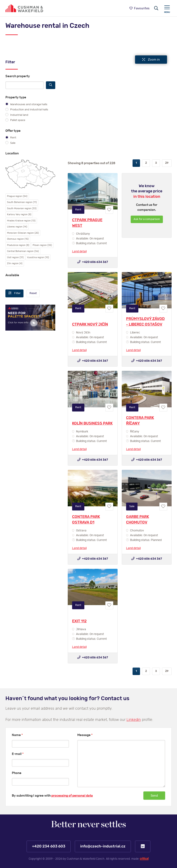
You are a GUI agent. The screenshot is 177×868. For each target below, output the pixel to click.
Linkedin (134, 720)
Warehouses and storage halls (26, 104)
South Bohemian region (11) (22, 202)
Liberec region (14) (17, 227)
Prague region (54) (17, 196)
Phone (17, 773)
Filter (14, 293)
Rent (11, 137)
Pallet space (15, 120)
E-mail (18, 754)
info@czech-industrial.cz (103, 846)
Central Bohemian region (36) (23, 251)
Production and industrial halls (27, 109)
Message (85, 735)
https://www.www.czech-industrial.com (24, 8)
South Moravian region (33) (22, 208)
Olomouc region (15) (18, 239)
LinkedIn (143, 846)
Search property (18, 76)
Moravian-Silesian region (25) (23, 233)
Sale (10, 143)
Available (12, 275)
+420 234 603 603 (49, 846)
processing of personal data (72, 796)
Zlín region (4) (15, 263)
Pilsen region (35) (42, 245)
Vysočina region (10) (38, 257)
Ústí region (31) (15, 257)
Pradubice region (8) (18, 245)
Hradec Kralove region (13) (21, 221)
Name (17, 735)
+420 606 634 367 (93, 262)
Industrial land (17, 115)
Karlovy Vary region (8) (19, 214)
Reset (33, 293)
